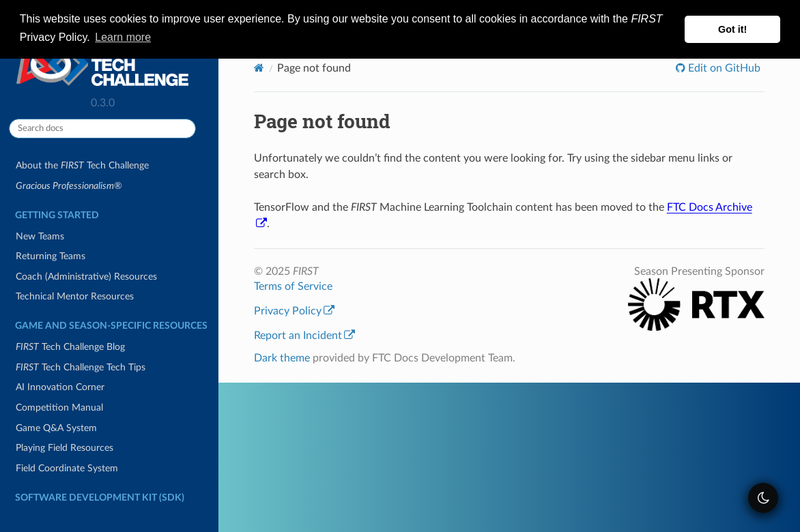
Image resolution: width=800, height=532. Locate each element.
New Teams (40, 236)
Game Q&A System (56, 428)
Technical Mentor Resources (75, 296)
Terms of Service (293, 286)
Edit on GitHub (723, 68)
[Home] (259, 68)
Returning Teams (51, 256)
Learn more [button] (123, 37)
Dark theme (282, 358)
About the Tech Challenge (82, 165)
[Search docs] (102, 129)
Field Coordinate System (67, 468)
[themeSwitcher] (763, 498)
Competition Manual (59, 408)
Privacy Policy (294, 311)
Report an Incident (304, 336)
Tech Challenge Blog (70, 347)
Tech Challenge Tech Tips (81, 367)
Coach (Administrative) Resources (86, 277)
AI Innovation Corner (60, 387)
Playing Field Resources (65, 448)
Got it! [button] (732, 29)
